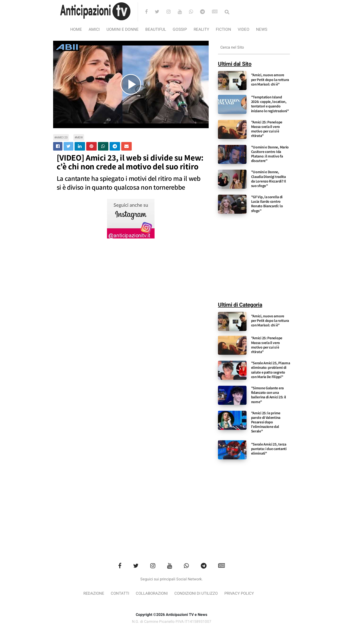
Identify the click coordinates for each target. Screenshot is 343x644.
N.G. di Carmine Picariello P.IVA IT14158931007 (171, 622)
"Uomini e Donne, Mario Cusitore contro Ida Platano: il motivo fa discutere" (270, 154)
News (262, 29)
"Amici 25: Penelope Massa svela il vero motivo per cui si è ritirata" (267, 129)
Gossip (180, 29)
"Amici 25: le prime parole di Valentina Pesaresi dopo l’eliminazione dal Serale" (266, 422)
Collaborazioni (151, 594)
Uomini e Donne (123, 29)
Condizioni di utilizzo (197, 594)
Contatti (118, 594)
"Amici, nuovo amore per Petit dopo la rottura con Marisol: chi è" (270, 79)
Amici (94, 29)
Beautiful (156, 29)
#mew (79, 137)
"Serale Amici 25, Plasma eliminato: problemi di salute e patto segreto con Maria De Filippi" (271, 370)
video (244, 29)
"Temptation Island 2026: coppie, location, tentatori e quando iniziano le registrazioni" (270, 104)
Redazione (91, 594)
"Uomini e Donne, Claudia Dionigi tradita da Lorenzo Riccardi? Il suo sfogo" (269, 179)
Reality (201, 29)
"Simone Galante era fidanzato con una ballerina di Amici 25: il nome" (269, 395)
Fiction (223, 29)
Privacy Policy (242, 594)
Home (76, 29)
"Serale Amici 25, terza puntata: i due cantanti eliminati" (269, 449)
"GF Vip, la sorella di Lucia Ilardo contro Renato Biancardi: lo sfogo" (267, 204)
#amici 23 (61, 137)
